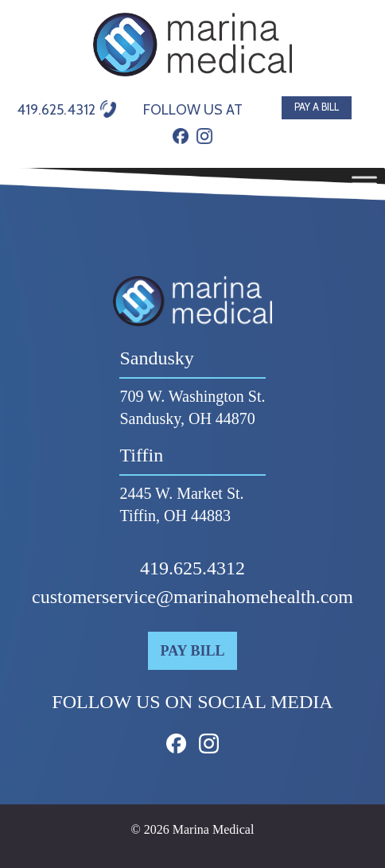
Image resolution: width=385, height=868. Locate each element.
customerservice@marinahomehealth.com (192, 597)
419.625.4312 (192, 568)
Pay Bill (193, 651)
